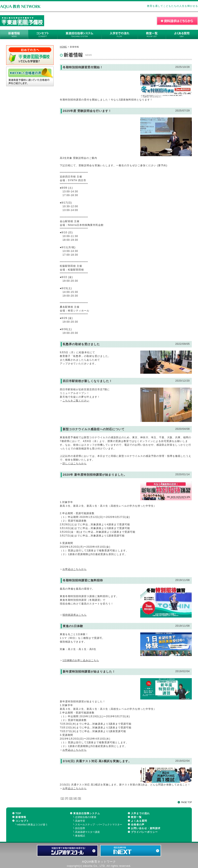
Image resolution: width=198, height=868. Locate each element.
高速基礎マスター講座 (87, 832)
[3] (71, 798)
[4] (75, 798)
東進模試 (80, 836)
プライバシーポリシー (144, 832)
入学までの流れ (140, 813)
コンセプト (22, 821)
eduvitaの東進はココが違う (32, 825)
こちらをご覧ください (76, 401)
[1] (62, 798)
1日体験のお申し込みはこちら (81, 660)
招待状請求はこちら (75, 615)
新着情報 (21, 817)
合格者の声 (138, 825)
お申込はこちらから (75, 569)
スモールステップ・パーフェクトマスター (99, 825)
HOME (63, 47)
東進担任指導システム (87, 813)
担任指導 (80, 828)
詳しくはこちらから (75, 463)
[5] (79, 798)
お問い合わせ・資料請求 (146, 828)
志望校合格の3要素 (86, 817)
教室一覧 (136, 817)
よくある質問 (139, 821)
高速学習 (80, 821)
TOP (18, 813)
